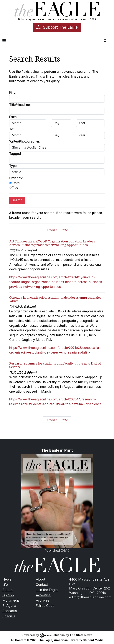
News (7, 579)
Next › (65, 230)
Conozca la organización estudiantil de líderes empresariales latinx (55, 299)
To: (11, 129)
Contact (42, 585)
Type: (13, 166)
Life (5, 585)
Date (14, 183)
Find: (13, 92)
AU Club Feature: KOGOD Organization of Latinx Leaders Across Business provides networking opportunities (52, 243)
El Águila (9, 606)
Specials (9, 616)
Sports (8, 590)
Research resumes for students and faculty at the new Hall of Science (55, 365)
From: (13, 117)
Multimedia (11, 600)
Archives (43, 600)
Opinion (8, 595)
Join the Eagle (47, 590)
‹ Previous (51, 230)
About (41, 579)
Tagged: (15, 154)
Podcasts (10, 611)
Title (14, 188)
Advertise (43, 595)
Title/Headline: (20, 105)
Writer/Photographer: (25, 141)
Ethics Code (45, 606)
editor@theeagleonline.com (90, 597)
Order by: (16, 178)
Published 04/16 (57, 503)
